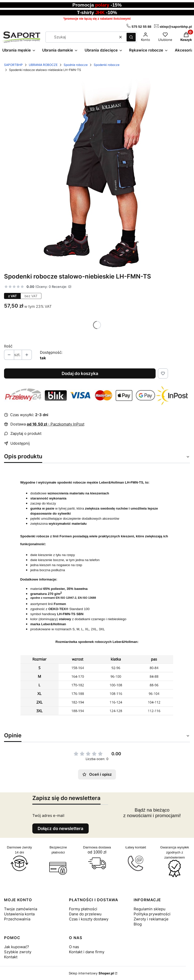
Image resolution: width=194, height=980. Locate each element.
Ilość (8, 346)
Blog (138, 924)
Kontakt (11, 957)
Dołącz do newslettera (60, 828)
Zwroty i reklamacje (151, 919)
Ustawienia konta (19, 914)
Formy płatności (83, 909)
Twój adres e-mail (48, 815)
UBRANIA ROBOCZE (43, 65)
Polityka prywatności (152, 914)
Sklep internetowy (91, 973)
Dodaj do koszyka (80, 373)
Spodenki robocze (107, 65)
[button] (131, 37)
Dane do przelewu (85, 914)
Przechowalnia (17, 919)
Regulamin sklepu (150, 909)
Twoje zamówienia (21, 909)
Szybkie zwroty (18, 952)
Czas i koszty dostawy (89, 919)
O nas (74, 947)
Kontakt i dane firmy (87, 952)
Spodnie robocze (76, 65)
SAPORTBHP (13, 65)
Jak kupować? (17, 947)
